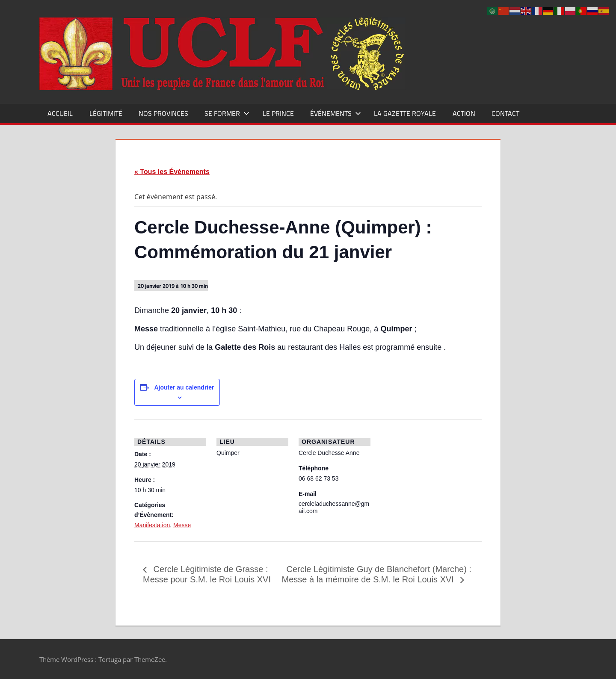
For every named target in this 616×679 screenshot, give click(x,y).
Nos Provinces (163, 113)
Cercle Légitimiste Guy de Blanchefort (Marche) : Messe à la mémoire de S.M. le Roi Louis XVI (377, 574)
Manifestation (152, 525)
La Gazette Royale (405, 113)
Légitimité (106, 113)
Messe (182, 525)
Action (464, 113)
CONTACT (505, 113)
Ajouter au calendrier (184, 387)
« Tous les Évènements (172, 172)
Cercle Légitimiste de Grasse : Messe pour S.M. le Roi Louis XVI (207, 574)
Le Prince (278, 113)
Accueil (60, 113)
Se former (227, 113)
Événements (336, 113)
